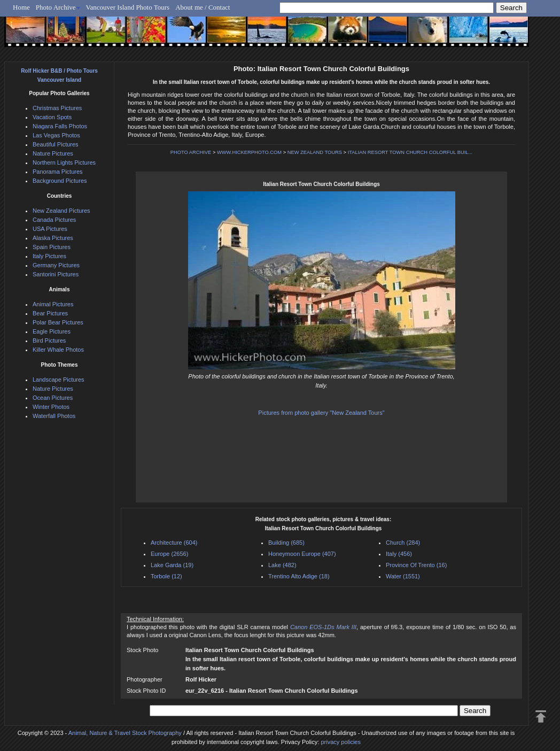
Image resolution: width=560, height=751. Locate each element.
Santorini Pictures (56, 274)
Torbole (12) (166, 576)
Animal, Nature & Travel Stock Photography (125, 733)
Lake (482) (282, 565)
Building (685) (286, 543)
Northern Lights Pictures (64, 162)
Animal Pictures (53, 304)
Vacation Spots (52, 117)
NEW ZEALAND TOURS (315, 152)
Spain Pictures (52, 247)
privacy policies (341, 742)
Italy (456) (399, 554)
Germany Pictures (56, 265)
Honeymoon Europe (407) (302, 554)
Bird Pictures (49, 340)
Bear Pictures (50, 313)
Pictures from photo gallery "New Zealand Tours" (321, 413)
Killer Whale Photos (58, 350)
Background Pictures (60, 181)
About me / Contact (203, 7)
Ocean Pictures (53, 398)
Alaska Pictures (53, 238)
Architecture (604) (174, 543)
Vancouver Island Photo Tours (128, 7)
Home (21, 7)
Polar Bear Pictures (58, 322)
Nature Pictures (53, 153)
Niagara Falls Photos (60, 126)
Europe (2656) (169, 554)
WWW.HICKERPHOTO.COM (249, 152)
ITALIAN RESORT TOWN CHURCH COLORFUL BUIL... (410, 152)
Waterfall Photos (54, 416)
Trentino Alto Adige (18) (299, 576)
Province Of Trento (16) (416, 565)
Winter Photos (51, 407)
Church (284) (403, 543)
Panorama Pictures (58, 172)
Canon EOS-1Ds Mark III (323, 627)
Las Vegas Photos (56, 135)
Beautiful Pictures (56, 144)
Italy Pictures (49, 256)
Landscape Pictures (59, 380)
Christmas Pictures (57, 108)
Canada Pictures (54, 220)
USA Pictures (50, 229)
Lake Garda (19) (172, 565)
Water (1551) (403, 576)
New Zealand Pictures (61, 211)
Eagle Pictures (52, 331)
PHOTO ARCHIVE (191, 152)
